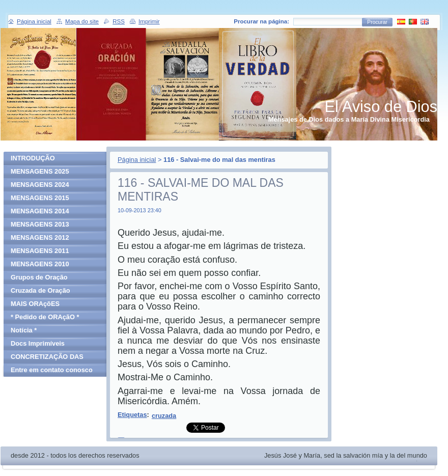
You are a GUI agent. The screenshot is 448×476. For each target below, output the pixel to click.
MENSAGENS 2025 (40, 171)
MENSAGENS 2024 (40, 185)
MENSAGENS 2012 (40, 237)
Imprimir (149, 21)
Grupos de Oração (39, 277)
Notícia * (24, 330)
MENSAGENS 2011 (40, 251)
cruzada (164, 416)
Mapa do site (82, 21)
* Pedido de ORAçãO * (45, 317)
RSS (119, 21)
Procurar (377, 22)
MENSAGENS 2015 (40, 198)
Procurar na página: (261, 21)
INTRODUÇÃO (33, 158)
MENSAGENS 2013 (40, 224)
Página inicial (137, 160)
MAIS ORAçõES (35, 304)
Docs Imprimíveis (38, 343)
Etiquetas (132, 415)
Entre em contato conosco (52, 370)
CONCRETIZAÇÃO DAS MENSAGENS (47, 358)
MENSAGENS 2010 (40, 264)
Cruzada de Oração (40, 290)
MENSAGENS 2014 (40, 211)
